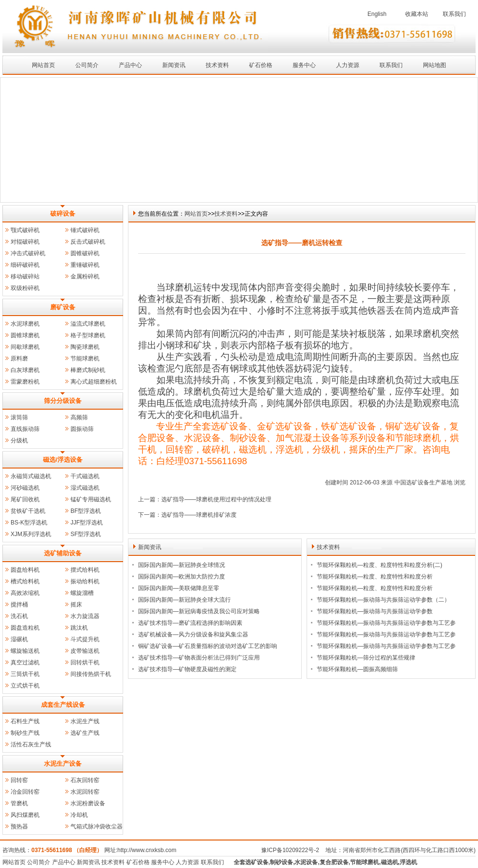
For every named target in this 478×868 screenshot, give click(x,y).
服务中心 (304, 65)
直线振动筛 (25, 429)
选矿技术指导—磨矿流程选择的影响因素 (190, 623)
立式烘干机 (25, 686)
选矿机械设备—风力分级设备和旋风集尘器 (193, 634)
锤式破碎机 (85, 230)
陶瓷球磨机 (85, 347)
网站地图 (435, 65)
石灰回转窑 (85, 780)
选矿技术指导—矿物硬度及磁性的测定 (187, 669)
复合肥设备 (334, 862)
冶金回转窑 (25, 792)
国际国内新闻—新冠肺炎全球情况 (182, 565)
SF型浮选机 (86, 534)
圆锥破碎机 (85, 253)
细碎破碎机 (25, 265)
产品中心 (130, 65)
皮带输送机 (85, 651)
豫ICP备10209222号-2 (290, 850)
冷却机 (79, 815)
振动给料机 (85, 581)
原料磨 (19, 358)
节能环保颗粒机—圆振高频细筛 (357, 669)
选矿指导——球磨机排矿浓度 (199, 515)
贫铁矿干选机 (28, 511)
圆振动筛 (82, 429)
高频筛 (79, 417)
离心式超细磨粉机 (94, 382)
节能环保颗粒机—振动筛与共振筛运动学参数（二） (383, 600)
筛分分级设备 (63, 401)
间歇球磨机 (25, 347)
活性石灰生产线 (31, 744)
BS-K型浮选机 (29, 523)
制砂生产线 (25, 733)
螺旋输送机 (25, 651)
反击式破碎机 (88, 242)
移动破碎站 (25, 276)
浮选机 (408, 862)
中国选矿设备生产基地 (423, 482)
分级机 (19, 441)
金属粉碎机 (85, 276)
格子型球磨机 (88, 335)
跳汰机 (79, 628)
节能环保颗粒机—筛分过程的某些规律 (366, 658)
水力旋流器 (85, 616)
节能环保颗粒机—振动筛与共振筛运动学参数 (375, 611)
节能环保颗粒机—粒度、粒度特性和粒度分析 (375, 577)
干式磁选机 (85, 476)
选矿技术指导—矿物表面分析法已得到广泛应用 (199, 658)
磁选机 (390, 862)
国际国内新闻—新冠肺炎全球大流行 (184, 600)
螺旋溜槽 (82, 593)
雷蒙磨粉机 (25, 382)
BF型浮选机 (86, 511)
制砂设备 (281, 862)
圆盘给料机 (25, 570)
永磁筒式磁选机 (31, 476)
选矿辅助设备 (63, 553)
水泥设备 (306, 862)
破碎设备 (63, 214)
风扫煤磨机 (25, 815)
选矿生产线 (85, 733)
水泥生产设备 (63, 764)
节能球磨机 (85, 358)
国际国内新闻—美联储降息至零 (179, 588)
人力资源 (348, 65)
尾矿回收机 (25, 499)
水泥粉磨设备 (88, 803)
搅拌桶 (19, 605)
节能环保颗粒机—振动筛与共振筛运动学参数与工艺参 (386, 623)
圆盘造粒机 (25, 628)
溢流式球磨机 (88, 324)
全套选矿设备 (251, 862)
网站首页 (43, 65)
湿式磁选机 (85, 488)
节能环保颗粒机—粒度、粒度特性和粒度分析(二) (380, 565)
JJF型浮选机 (87, 523)
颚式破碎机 (25, 230)
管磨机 (19, 803)
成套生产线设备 (63, 705)
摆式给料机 (85, 570)
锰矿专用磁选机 (91, 499)
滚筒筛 (19, 417)
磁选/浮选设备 (63, 460)
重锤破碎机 (85, 265)
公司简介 (87, 65)
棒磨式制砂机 (88, 370)
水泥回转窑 (85, 792)
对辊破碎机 (25, 242)
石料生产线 (25, 721)
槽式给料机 (25, 581)
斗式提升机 (85, 639)
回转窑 (19, 780)
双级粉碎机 (25, 288)
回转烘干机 (85, 662)
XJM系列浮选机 (31, 534)
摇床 (76, 605)
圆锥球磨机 (25, 335)
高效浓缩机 (25, 593)
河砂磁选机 (25, 488)
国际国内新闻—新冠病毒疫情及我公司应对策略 (199, 611)
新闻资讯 (174, 65)
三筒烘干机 (25, 674)
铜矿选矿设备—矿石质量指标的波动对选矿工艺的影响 (208, 646)
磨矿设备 (63, 307)
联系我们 (454, 14)
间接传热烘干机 (91, 674)
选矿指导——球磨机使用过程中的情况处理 (216, 499)
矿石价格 (261, 65)
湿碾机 (19, 639)
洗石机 (19, 616)
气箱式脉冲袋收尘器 (97, 827)
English (377, 14)
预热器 (19, 827)
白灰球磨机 (25, 370)
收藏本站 (417, 14)
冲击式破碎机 (28, 253)
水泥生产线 (85, 721)
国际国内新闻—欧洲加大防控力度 (182, 577)
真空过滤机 (25, 662)
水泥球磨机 (25, 324)
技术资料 (217, 65)
